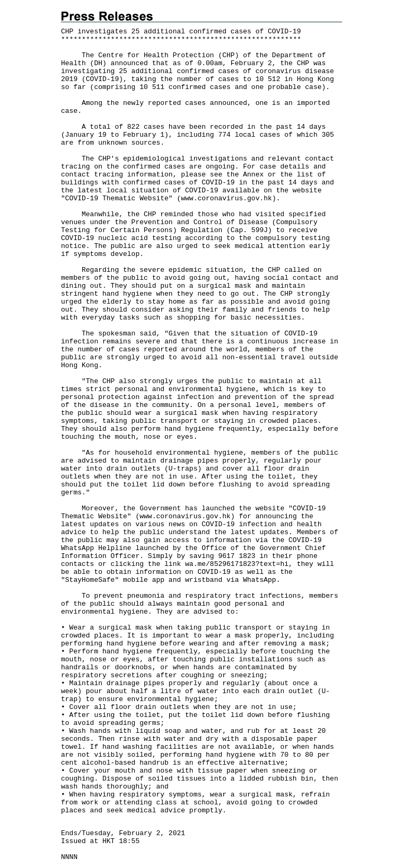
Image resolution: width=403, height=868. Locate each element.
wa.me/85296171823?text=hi (237, 564)
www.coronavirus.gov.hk (226, 198)
